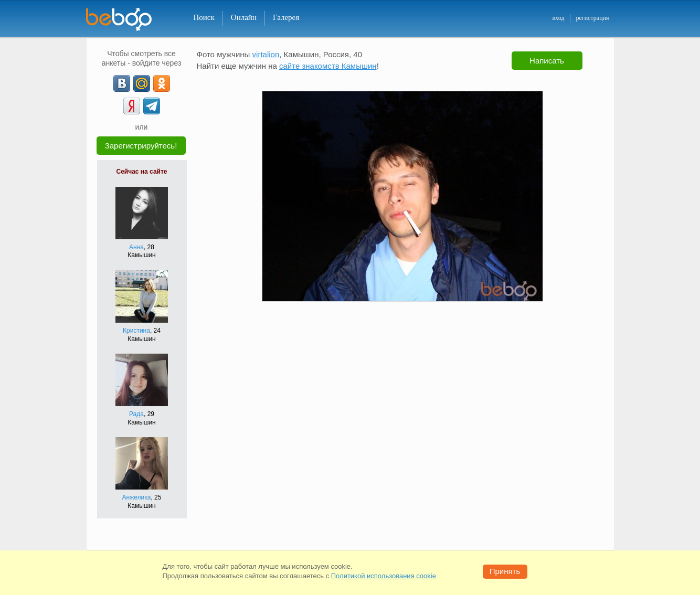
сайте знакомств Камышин (328, 66)
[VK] (122, 83)
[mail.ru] (142, 83)
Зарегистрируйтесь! (141, 146)
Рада (136, 414)
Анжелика (137, 497)
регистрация (592, 18)
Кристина (136, 331)
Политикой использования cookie (384, 576)
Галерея (286, 17)
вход (558, 18)
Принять (505, 571)
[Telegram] (152, 106)
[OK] (162, 83)
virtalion (266, 54)
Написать (547, 61)
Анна (136, 247)
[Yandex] (132, 106)
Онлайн (244, 17)
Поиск (204, 17)
